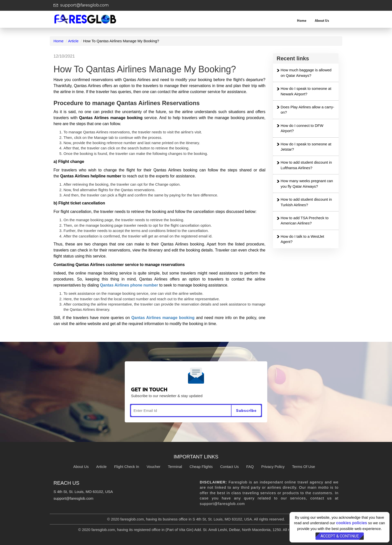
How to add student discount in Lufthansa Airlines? (306, 165)
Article (73, 41)
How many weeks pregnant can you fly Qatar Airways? (307, 183)
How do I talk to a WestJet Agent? (302, 239)
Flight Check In (126, 467)
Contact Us (229, 467)
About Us (322, 21)
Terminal (175, 467)
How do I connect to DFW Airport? (302, 128)
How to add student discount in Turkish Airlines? (306, 202)
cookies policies (352, 523)
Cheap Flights (201, 467)
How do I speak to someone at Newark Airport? (306, 91)
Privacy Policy (273, 467)
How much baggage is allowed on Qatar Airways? (306, 73)
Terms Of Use (303, 467)
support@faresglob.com (81, 5)
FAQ (250, 467)
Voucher (153, 467)
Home (302, 21)
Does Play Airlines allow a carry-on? (307, 110)
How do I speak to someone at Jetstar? (306, 147)
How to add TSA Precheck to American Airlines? (305, 220)
